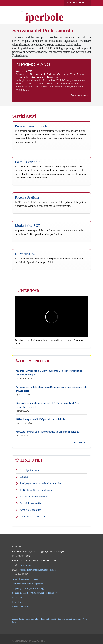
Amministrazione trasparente (25, 579)
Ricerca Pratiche (27, 197)
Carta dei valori (32, 619)
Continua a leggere (79, 95)
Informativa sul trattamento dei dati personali (61, 619)
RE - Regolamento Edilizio (33, 497)
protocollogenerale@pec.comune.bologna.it (37, 570)
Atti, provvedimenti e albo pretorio (28, 584)
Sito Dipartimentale (30, 470)
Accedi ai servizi (77, 3)
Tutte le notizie (80, 443)
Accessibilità (18, 619)
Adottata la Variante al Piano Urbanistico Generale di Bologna (47, 432)
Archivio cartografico (31, 510)
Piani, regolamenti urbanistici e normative (41, 483)
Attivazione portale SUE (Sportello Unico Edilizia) (41, 419)
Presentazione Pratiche (32, 126)
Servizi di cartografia (30, 503)
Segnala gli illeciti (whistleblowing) (28, 588)
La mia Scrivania (28, 162)
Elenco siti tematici (21, 607)
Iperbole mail (18, 602)
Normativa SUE (27, 254)
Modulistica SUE (28, 226)
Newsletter (17, 597)
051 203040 (27, 565)
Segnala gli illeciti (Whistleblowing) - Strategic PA (35, 593)
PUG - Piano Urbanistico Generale (37, 490)
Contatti (24, 477)
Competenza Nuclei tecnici (33, 517)
